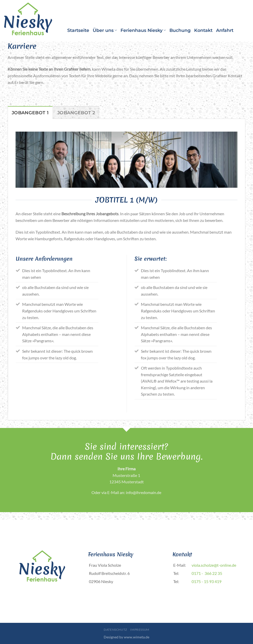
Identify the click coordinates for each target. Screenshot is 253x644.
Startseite (78, 30)
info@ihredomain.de (144, 492)
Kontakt (203, 30)
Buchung (180, 30)
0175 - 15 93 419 (207, 581)
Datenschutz (115, 630)
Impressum (140, 630)
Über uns (105, 30)
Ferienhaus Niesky (143, 30)
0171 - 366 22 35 (207, 573)
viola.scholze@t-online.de (214, 565)
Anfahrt (225, 30)
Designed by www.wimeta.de (127, 637)
